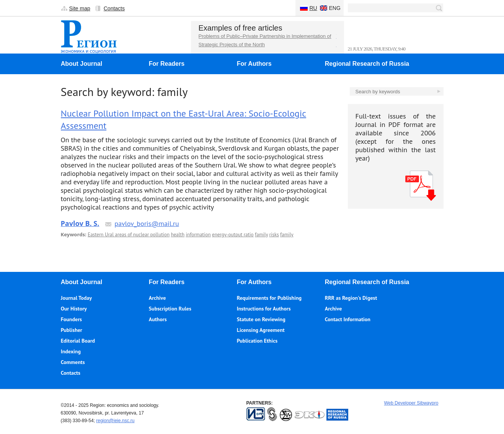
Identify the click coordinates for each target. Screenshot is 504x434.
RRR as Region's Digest (351, 298)
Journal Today (76, 298)
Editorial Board (78, 341)
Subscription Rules (170, 309)
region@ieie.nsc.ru (115, 421)
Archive (157, 298)
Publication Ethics (257, 341)
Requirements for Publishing (269, 298)
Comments (73, 362)
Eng (335, 8)
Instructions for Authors (264, 309)
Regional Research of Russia (367, 64)
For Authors (254, 64)
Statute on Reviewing (261, 319)
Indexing (71, 351)
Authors (158, 319)
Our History (74, 309)
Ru (313, 8)
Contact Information (348, 319)
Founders (71, 319)
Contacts (114, 8)
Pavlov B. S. (80, 223)
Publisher (72, 330)
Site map (80, 8)
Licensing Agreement (261, 330)
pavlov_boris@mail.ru (147, 224)
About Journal (82, 64)
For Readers (167, 64)
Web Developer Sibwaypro (411, 403)
